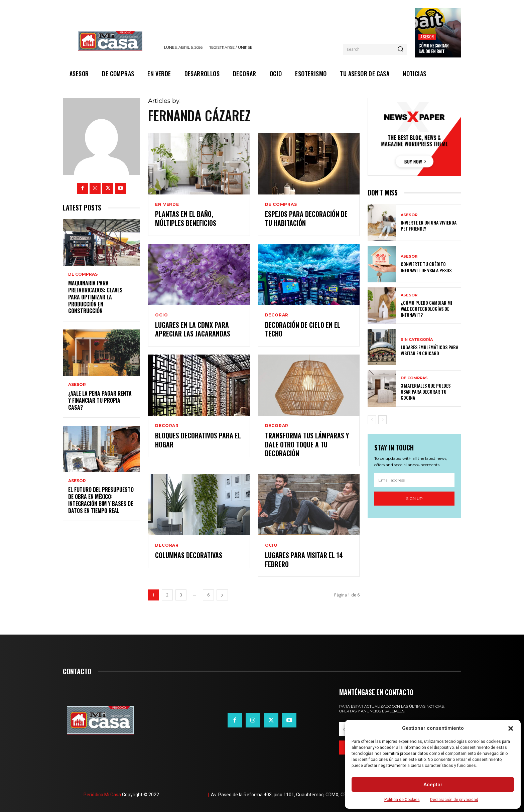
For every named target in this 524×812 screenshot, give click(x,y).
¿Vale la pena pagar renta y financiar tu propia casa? (100, 400)
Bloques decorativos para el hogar (198, 439)
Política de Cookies (402, 800)
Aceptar (433, 785)
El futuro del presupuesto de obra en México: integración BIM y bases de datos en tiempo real (101, 500)
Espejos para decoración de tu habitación (306, 219)
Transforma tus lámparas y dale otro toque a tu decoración (307, 443)
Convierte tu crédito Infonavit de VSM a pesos (426, 267)
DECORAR (277, 314)
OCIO (161, 314)
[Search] (400, 49)
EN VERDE (167, 205)
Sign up (414, 498)
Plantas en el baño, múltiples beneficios (186, 219)
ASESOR (427, 37)
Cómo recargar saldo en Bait (434, 48)
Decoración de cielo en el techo (303, 328)
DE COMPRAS (83, 274)
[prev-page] (372, 420)
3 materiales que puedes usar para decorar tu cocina (426, 391)
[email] (414, 480)
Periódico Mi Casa (102, 792)
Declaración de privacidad (454, 800)
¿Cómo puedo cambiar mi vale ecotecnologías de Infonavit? (426, 309)
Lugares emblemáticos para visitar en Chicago (429, 350)
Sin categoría (417, 340)
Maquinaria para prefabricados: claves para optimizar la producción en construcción (95, 297)
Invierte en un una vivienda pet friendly (429, 225)
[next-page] (222, 593)
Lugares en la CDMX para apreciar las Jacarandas (193, 328)
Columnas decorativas (189, 553)
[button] (511, 728)
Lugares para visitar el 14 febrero (304, 557)
